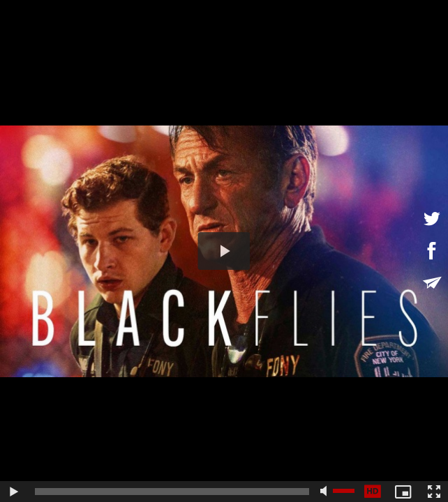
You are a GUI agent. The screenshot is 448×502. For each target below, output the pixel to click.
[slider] (172, 492)
